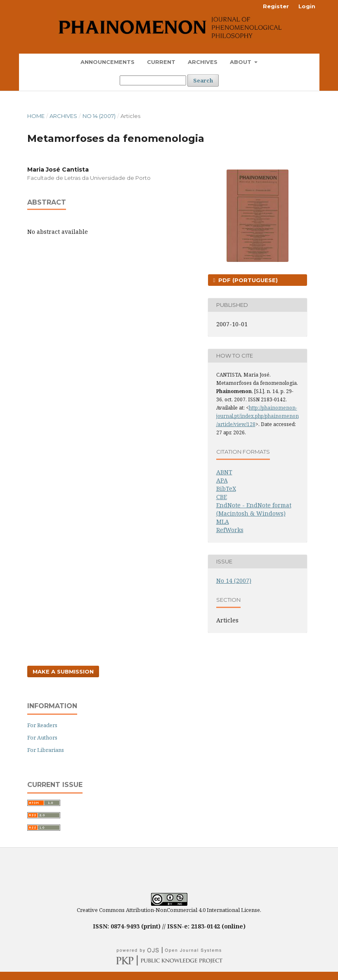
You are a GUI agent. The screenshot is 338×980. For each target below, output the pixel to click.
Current (161, 62)
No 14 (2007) (99, 116)
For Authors (42, 737)
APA (222, 480)
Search (203, 80)
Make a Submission (63, 671)
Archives (203, 62)
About (241, 62)
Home (36, 116)
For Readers (42, 725)
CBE (222, 497)
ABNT (224, 472)
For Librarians (46, 750)
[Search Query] (153, 80)
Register (276, 6)
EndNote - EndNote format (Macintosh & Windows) (254, 509)
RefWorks (230, 530)
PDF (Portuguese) (247, 280)
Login (307, 6)
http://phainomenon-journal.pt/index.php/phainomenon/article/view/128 (258, 416)
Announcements (108, 62)
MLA (223, 522)
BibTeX (226, 489)
